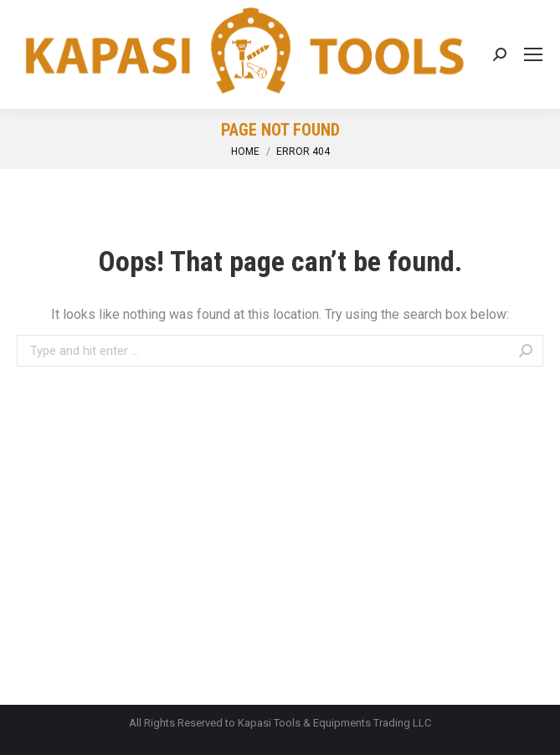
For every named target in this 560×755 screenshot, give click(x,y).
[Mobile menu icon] (533, 54)
